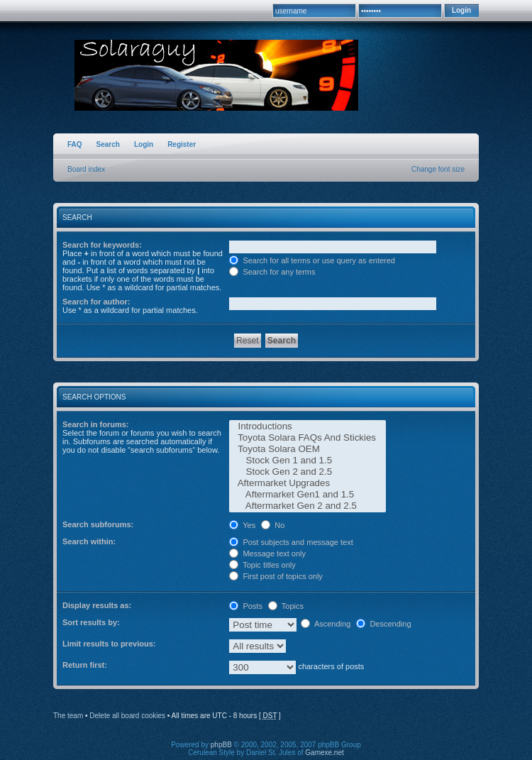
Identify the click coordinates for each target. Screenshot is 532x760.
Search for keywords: (102, 245)
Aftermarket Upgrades (307, 483)
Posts (246, 606)
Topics (286, 606)
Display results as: (97, 605)
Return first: (85, 665)
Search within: (89, 541)
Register (182, 144)
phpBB (221, 745)
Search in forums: (96, 424)
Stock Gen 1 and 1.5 (307, 461)
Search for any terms (272, 272)
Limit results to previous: (109, 644)
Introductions (307, 426)
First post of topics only (276, 576)
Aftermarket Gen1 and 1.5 (307, 495)
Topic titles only (262, 565)
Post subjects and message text (291, 542)
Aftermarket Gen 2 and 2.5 (307, 506)
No (273, 525)
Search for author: (96, 302)
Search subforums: (98, 524)
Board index (86, 169)
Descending (383, 624)
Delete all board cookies (127, 716)
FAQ (75, 144)
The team (68, 716)
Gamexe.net (324, 753)
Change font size (438, 169)
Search (108, 144)
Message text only (267, 554)
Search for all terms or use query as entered (312, 260)
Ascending (326, 624)
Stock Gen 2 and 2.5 (307, 472)
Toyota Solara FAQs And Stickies (307, 438)
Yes (242, 525)
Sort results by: (91, 622)
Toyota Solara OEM (307, 449)
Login (144, 144)
